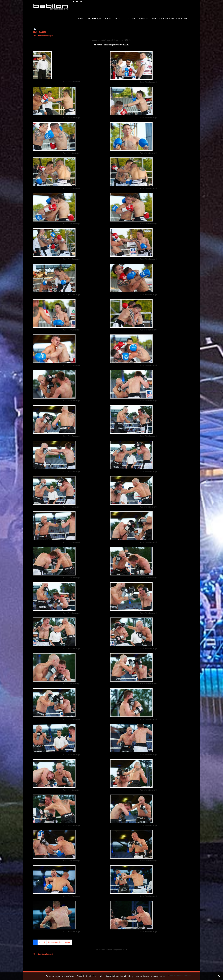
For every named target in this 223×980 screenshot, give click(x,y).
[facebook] (74, 2)
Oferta (119, 19)
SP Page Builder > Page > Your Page (170, 19)
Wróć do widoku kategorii (43, 36)
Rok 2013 (42, 32)
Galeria (131, 19)
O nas (108, 19)
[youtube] (81, 2)
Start (35, 32)
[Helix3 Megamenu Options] (190, 6)
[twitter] (77, 2)
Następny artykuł (55, 942)
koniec (68, 942)
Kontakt (144, 19)
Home (81, 19)
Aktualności (94, 19)
